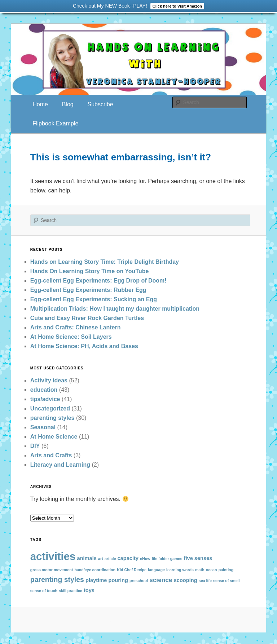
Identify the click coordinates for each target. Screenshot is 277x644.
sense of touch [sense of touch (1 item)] (44, 591)
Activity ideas (49, 380)
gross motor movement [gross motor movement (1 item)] (52, 570)
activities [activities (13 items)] (53, 556)
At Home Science (54, 437)
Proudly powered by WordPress (138, 620)
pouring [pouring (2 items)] (118, 580)
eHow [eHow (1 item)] (145, 559)
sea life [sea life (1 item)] (205, 581)
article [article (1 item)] (110, 559)
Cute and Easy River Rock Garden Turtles (87, 318)
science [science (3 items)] (161, 580)
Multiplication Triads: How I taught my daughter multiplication (115, 309)
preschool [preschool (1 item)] (139, 581)
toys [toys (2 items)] (89, 590)
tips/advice (45, 399)
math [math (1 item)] (200, 570)
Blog (68, 104)
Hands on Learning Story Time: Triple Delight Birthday (105, 262)
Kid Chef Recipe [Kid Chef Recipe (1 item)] (132, 570)
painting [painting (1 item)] (226, 570)
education (44, 390)
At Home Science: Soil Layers (71, 337)
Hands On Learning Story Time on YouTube (90, 271)
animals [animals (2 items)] (87, 558)
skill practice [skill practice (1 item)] (71, 591)
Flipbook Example (55, 123)
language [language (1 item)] (156, 570)
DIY (35, 446)
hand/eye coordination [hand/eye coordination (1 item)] (95, 570)
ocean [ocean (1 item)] (212, 570)
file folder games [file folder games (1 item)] (167, 559)
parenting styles (52, 418)
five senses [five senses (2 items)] (198, 558)
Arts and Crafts (51, 455)
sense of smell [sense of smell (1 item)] (226, 581)
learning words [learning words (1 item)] (180, 570)
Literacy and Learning (60, 465)
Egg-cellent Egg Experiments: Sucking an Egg (94, 299)
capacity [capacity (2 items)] (128, 558)
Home (40, 104)
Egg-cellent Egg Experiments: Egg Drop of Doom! (98, 281)
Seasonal (43, 427)
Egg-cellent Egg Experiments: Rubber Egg (88, 290)
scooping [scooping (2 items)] (186, 580)
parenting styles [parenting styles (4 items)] (57, 579)
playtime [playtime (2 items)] (96, 580)
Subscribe (100, 104)
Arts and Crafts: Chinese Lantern (76, 327)
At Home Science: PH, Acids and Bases (84, 346)
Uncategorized (50, 408)
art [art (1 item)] (101, 559)
